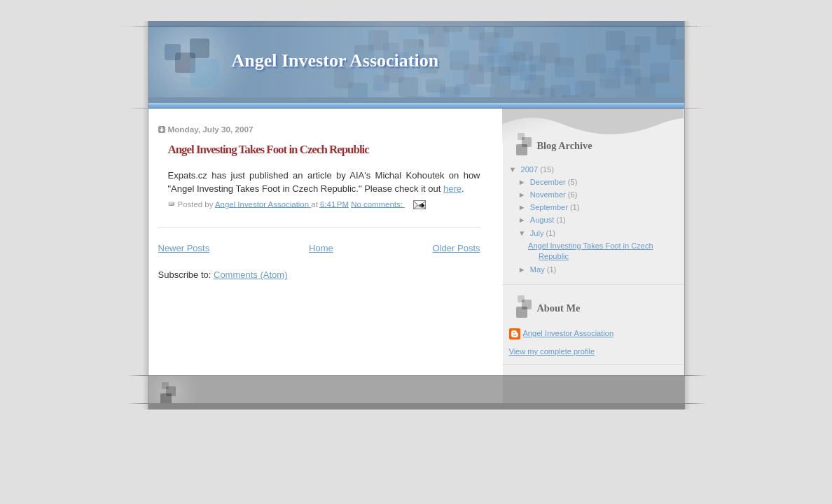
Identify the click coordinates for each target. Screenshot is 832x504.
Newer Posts (184, 248)
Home (321, 248)
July (538, 233)
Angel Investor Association (335, 61)
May (539, 269)
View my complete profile (552, 351)
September (550, 207)
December (549, 182)
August (543, 220)
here (452, 189)
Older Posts (457, 248)
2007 (531, 169)
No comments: (378, 204)
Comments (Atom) (250, 275)
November (549, 195)
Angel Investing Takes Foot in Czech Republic (269, 149)
